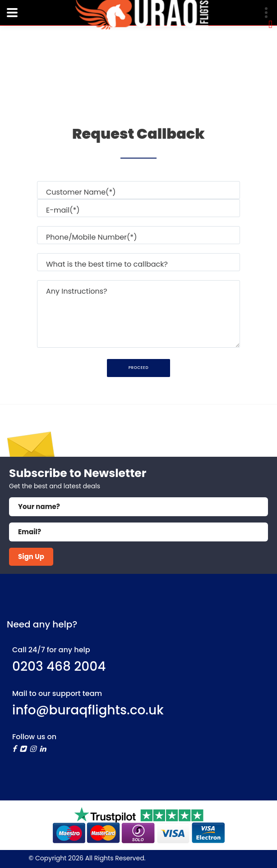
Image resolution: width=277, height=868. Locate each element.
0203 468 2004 (59, 666)
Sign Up (31, 557)
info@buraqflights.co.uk (88, 710)
